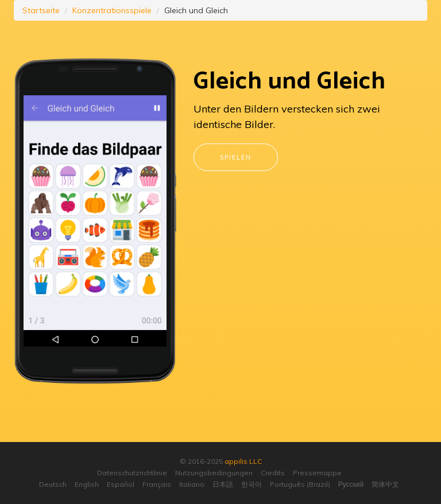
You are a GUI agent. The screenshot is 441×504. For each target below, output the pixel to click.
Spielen (236, 157)
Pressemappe (317, 473)
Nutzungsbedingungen (214, 473)
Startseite (41, 10)
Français (157, 484)
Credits (273, 473)
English (87, 484)
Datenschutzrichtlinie (132, 473)
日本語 (223, 484)
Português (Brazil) (300, 484)
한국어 (252, 484)
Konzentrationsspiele (112, 10)
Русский (351, 484)
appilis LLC (243, 461)
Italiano (192, 484)
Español (121, 484)
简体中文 (385, 484)
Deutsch (53, 484)
